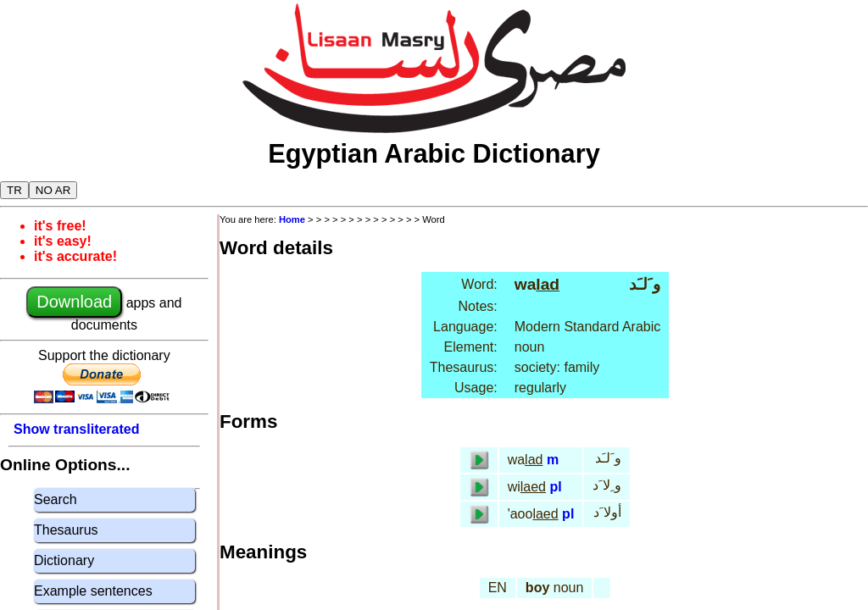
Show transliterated (76, 429)
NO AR (53, 190)
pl (555, 487)
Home (292, 219)
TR (14, 190)
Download (74, 302)
